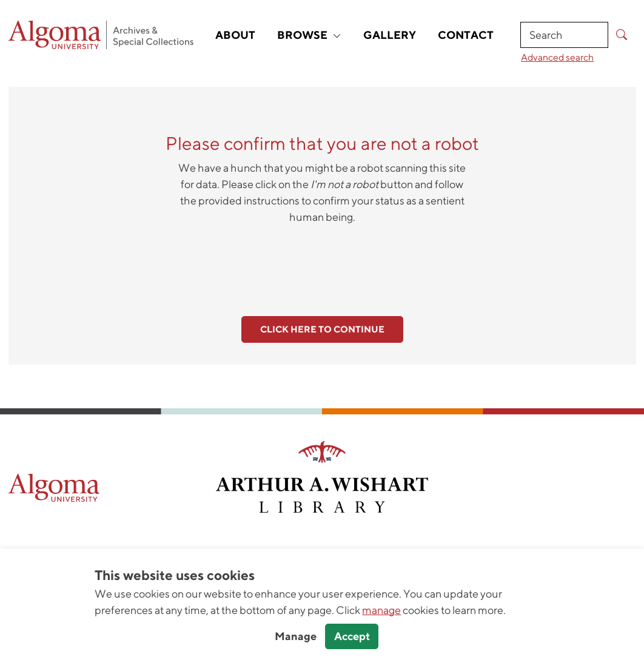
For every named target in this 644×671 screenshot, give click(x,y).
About (235, 35)
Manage (296, 636)
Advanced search (557, 57)
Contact (466, 35)
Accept (352, 636)
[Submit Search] (622, 35)
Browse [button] (309, 35)
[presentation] (322, 263)
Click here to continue (322, 329)
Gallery (390, 35)
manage (381, 610)
